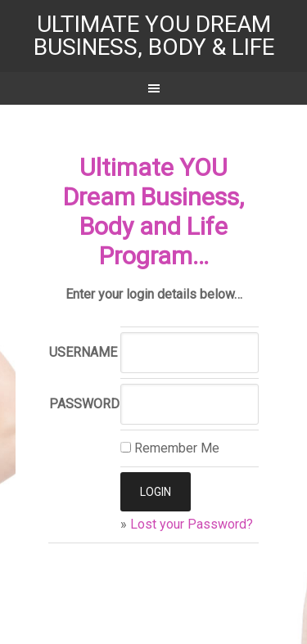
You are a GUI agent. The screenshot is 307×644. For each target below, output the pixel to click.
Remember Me (170, 448)
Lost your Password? (192, 524)
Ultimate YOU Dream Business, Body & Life (154, 36)
